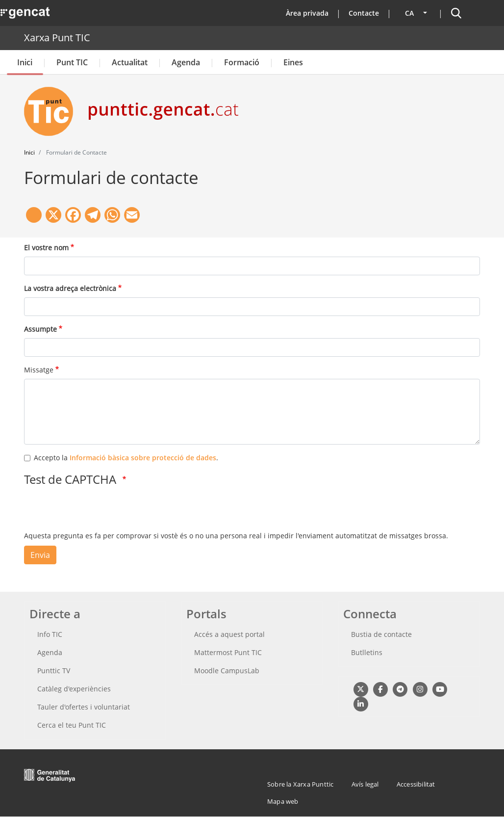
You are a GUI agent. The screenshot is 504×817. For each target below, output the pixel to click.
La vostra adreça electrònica (70, 288)
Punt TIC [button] (72, 62)
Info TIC (50, 634)
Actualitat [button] (130, 62)
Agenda (186, 62)
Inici (25, 62)
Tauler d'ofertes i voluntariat (84, 707)
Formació (242, 62)
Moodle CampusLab (227, 671)
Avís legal (365, 784)
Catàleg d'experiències (74, 689)
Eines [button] (293, 62)
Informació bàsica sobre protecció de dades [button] (143, 458)
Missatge (39, 370)
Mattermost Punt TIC (228, 652)
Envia (40, 555)
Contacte (364, 13)
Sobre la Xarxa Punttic (300, 784)
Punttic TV (54, 671)
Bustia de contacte (381, 634)
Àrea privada (307, 13)
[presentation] (99, 511)
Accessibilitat (416, 784)
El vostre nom (46, 248)
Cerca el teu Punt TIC (72, 725)
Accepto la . (126, 458)
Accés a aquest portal (229, 634)
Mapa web (283, 801)
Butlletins (367, 652)
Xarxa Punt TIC (57, 38)
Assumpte (40, 329)
